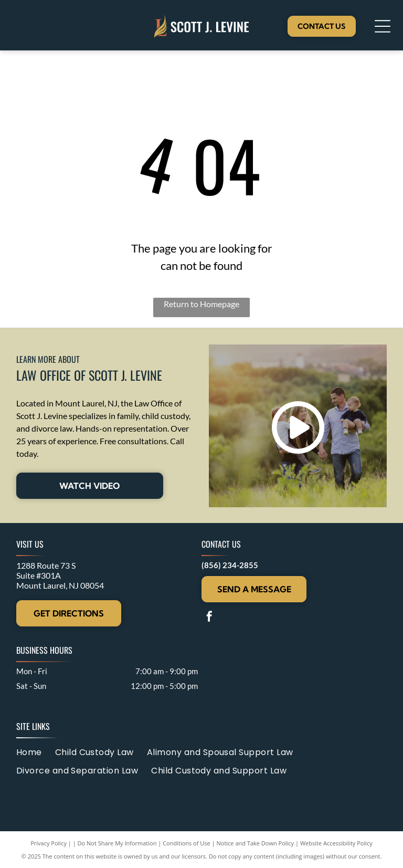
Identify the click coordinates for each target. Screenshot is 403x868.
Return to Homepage (201, 304)
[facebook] (209, 618)
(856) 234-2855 (230, 565)
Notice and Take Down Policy (256, 843)
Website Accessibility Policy (336, 843)
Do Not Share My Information (117, 843)
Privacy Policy (49, 843)
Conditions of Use (187, 843)
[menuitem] (36, 752)
